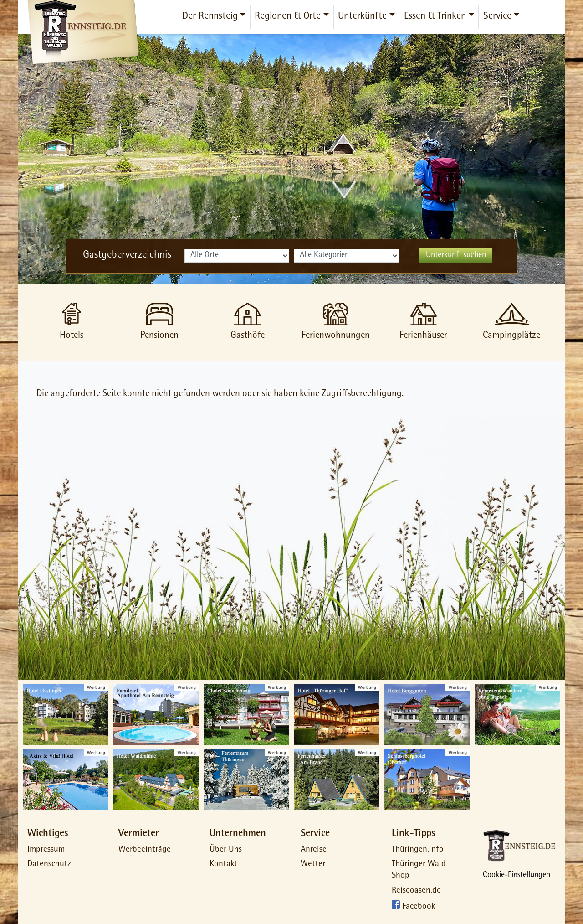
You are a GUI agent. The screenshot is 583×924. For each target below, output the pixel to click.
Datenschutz (49, 865)
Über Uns (226, 850)
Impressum (46, 850)
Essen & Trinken (435, 17)
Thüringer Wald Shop (419, 870)
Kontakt (223, 865)
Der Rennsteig (210, 17)
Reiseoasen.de (416, 891)
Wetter (313, 865)
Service (497, 17)
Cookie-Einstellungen (517, 876)
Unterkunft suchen (456, 256)
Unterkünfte (362, 17)
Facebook (419, 907)
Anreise (314, 850)
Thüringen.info (418, 850)
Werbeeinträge (145, 850)
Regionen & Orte (288, 17)
